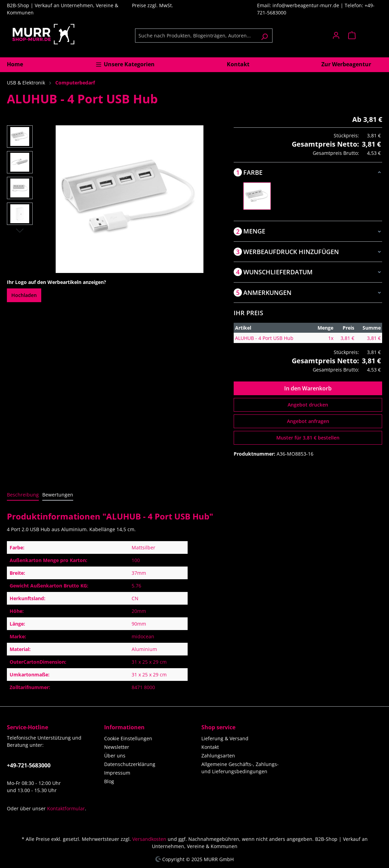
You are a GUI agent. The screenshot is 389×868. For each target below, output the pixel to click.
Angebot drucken (308, 405)
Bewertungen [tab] (58, 495)
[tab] (23, 495)
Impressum (117, 773)
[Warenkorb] (363, 35)
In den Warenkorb (308, 388)
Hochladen (24, 295)
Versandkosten (149, 839)
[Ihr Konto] (336, 35)
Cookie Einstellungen (128, 738)
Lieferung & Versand (225, 738)
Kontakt (210, 747)
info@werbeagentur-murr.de (307, 5)
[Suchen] (264, 36)
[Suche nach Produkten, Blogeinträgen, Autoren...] (196, 36)
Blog (109, 781)
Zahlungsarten (218, 756)
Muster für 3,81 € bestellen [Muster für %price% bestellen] (308, 438)
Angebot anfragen (308, 421)
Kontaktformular (66, 808)
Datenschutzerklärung (130, 764)
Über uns (115, 756)
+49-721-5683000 (29, 765)
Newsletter (117, 747)
